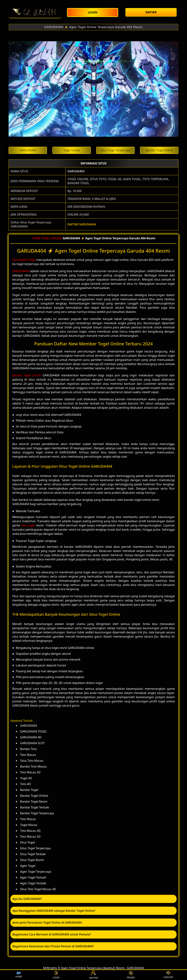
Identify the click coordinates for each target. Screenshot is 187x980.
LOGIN (56, 975)
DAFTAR (93, 975)
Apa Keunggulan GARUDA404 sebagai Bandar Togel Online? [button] (54, 911)
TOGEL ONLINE (52, 238)
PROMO (131, 975)
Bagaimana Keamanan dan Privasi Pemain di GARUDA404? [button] (53, 946)
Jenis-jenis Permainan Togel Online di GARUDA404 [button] (47, 923)
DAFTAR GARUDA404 (82, 224)
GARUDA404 (76, 171)
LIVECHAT (168, 975)
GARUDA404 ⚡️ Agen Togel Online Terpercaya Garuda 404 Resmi (93, 27)
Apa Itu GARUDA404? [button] (27, 899)
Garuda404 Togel (24, 260)
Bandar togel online (27, 375)
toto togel (28, 525)
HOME (36, 238)
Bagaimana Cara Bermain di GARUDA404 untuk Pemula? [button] (52, 934)
